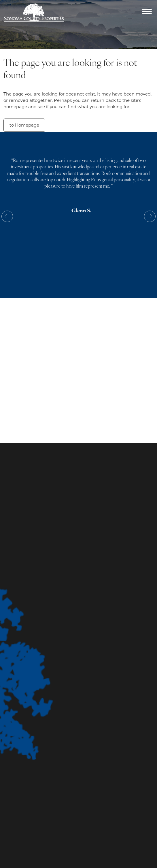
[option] (78, 191)
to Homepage (24, 125)
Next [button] (150, 216)
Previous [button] (7, 216)
